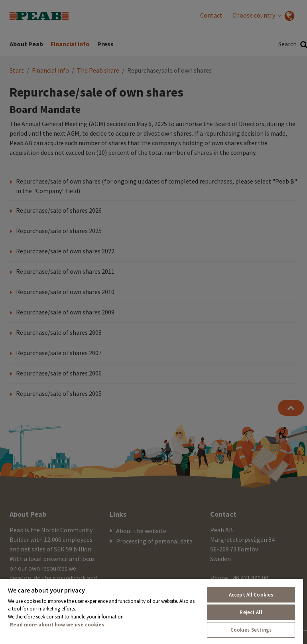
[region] (152, 611)
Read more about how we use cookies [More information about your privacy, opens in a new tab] (57, 625)
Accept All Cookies (251, 595)
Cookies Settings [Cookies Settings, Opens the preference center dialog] (251, 630)
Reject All (251, 612)
